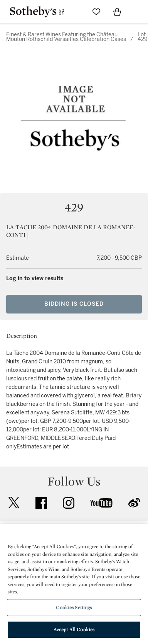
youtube (101, 503)
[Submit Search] (76, 12)
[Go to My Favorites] (96, 12)
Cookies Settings (74, 607)
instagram (69, 503)
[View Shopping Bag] (117, 12)
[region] (74, 584)
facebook (41, 503)
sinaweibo (134, 503)
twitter (14, 503)
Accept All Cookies (74, 630)
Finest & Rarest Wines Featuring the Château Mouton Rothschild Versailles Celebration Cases (66, 37)
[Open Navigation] (138, 12)
